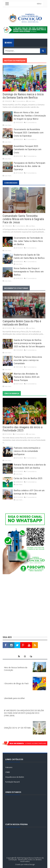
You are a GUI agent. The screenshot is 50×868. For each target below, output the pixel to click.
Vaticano (9, 767)
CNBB (8, 772)
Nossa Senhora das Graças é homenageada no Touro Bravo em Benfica (29, 272)
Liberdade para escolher (14, 698)
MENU (39, 4)
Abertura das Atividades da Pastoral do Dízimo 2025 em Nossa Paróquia (27, 377)
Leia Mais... (32, 226)
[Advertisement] (25, 605)
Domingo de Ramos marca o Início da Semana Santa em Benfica (23, 96)
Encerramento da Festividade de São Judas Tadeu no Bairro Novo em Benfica (28, 241)
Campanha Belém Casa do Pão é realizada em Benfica (22, 323)
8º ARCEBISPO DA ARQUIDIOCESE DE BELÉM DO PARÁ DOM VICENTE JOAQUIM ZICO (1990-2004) (24, 713)
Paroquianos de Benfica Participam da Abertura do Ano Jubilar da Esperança (30, 166)
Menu (8, 43)
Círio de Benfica (12, 393)
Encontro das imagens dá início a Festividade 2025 (23, 429)
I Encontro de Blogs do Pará (16, 683)
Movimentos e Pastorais (16, 288)
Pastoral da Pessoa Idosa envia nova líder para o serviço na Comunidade (28, 360)
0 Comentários (20, 101)
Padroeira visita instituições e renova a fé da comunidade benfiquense (27, 451)
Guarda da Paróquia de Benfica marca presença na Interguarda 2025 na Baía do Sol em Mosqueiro (29, 343)
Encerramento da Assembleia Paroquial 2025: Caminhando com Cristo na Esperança (29, 133)
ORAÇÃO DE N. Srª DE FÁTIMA (17, 728)
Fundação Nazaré (13, 782)
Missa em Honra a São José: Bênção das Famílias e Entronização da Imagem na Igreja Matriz (30, 116)
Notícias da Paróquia (15, 61)
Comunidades (11, 183)
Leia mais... (32, 101)
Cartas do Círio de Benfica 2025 (28, 478)
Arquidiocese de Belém (15, 777)
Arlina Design (29, 864)
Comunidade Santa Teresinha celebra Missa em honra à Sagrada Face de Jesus (23, 219)
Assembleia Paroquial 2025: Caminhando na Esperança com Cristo (28, 149)
